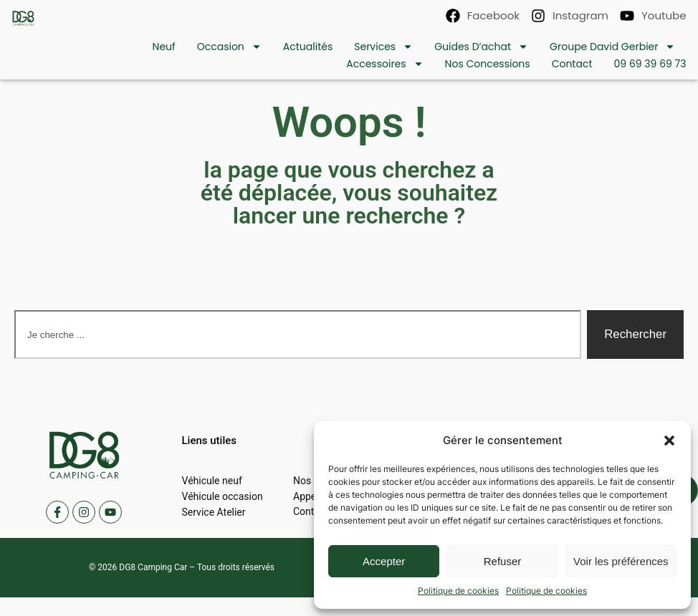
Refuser (503, 561)
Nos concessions (488, 64)
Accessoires (384, 64)
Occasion (229, 47)
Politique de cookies (458, 591)
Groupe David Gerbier (612, 47)
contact (572, 64)
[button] (669, 441)
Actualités (308, 47)
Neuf (164, 47)
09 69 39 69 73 (650, 64)
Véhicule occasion (223, 496)
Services (383, 47)
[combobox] (298, 335)
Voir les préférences (621, 561)
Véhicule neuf (212, 481)
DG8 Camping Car (153, 567)
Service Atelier (214, 512)
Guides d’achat (481, 47)
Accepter (384, 561)
